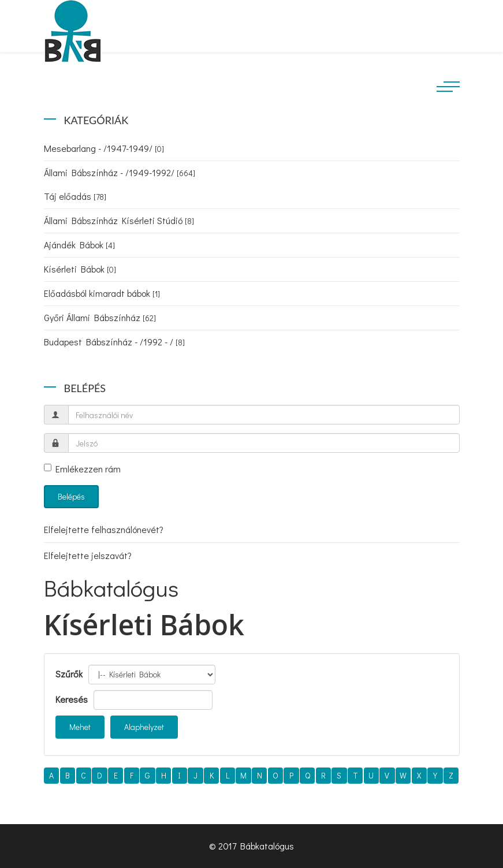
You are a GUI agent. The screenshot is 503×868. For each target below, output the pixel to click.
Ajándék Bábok (79, 245)
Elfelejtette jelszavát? (88, 555)
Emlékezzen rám (82, 469)
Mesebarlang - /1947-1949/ (104, 148)
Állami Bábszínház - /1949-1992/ (120, 172)
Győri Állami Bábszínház (100, 317)
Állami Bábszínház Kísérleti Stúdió (119, 220)
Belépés (71, 496)
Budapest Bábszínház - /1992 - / (114, 342)
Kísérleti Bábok (80, 269)
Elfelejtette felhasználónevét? (104, 529)
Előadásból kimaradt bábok (102, 293)
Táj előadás (75, 196)
